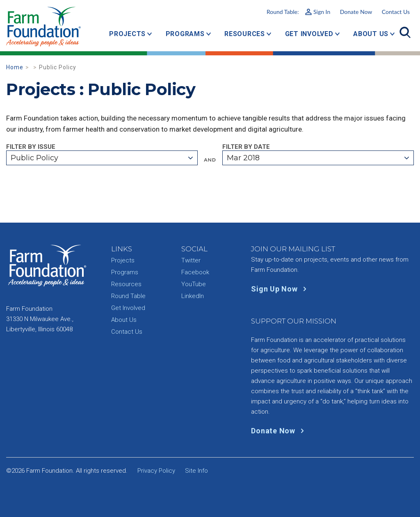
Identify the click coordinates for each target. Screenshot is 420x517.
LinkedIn (193, 296)
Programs (185, 34)
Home (15, 67)
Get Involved (309, 34)
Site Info (196, 471)
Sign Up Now (280, 289)
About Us (371, 34)
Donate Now (356, 12)
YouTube (194, 284)
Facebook (195, 272)
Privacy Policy (156, 471)
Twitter (191, 260)
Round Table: (298, 12)
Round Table (128, 296)
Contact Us (396, 12)
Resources (245, 34)
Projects (127, 34)
